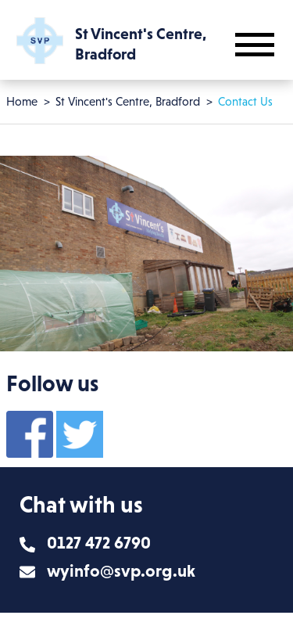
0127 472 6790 (99, 543)
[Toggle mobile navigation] (255, 45)
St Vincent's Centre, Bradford (128, 101)
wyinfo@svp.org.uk (121, 571)
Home (22, 101)
